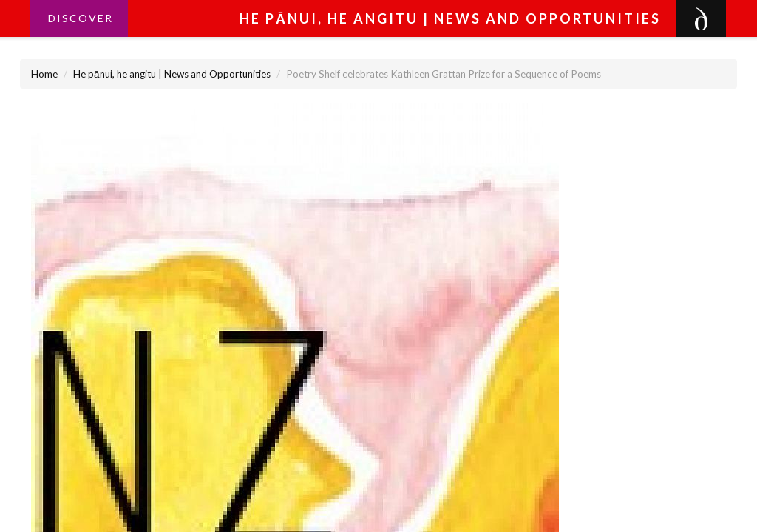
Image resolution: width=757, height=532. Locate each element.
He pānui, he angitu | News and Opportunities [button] (450, 18)
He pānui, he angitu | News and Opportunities (172, 74)
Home (44, 74)
